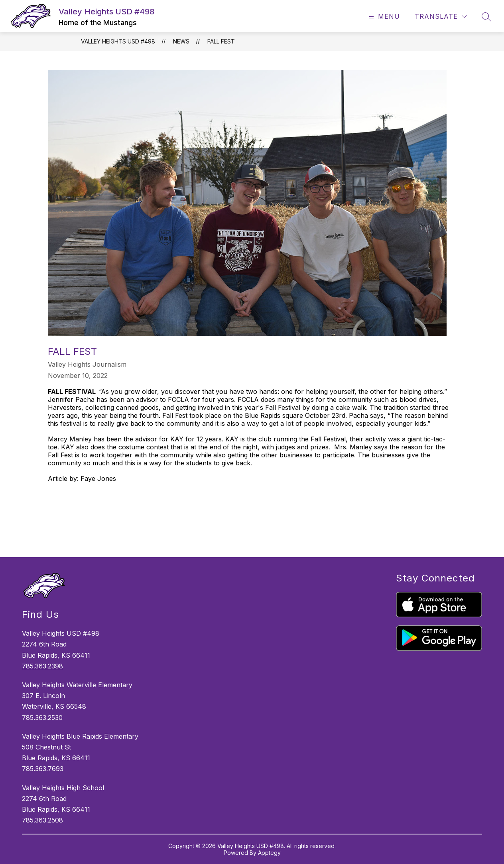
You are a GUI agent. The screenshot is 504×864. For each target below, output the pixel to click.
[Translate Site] (441, 17)
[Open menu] (383, 17)
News (181, 41)
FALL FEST (221, 41)
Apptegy (269, 853)
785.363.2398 (42, 666)
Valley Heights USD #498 (118, 41)
